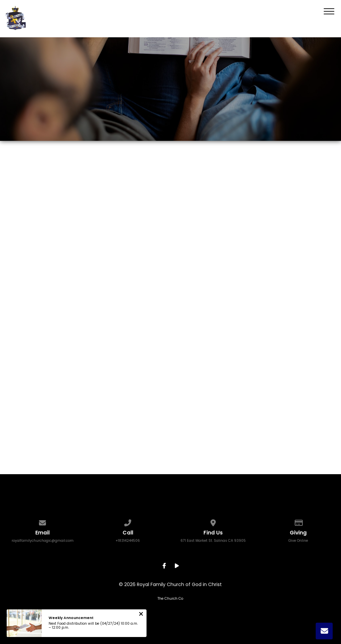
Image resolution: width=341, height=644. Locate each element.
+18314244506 (128, 541)
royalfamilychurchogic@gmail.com (43, 541)
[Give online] (298, 521)
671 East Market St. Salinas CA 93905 (213, 541)
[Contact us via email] (42, 521)
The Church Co (170, 599)
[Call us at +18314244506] (128, 521)
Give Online (298, 541)
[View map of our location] (213, 521)
